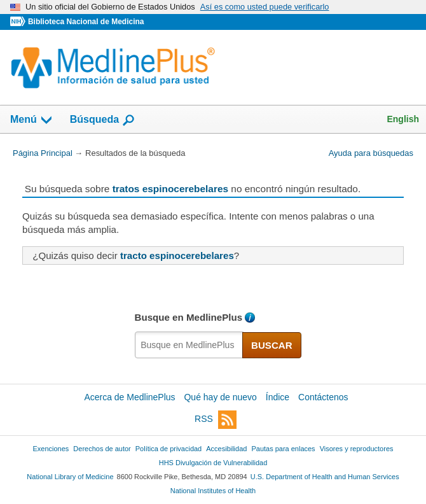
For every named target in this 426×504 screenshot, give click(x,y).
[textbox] (189, 345)
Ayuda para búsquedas (371, 153)
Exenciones (51, 449)
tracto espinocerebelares (177, 255)
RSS (216, 420)
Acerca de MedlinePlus (129, 397)
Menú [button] (32, 120)
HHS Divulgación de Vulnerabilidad (213, 463)
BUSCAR (272, 345)
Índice (278, 397)
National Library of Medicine (70, 477)
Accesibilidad (226, 449)
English (403, 119)
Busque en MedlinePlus (189, 317)
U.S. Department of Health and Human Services (325, 477)
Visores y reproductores (357, 449)
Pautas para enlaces (283, 449)
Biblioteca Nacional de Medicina (86, 22)
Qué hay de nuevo (220, 397)
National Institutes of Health (213, 491)
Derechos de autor (102, 449)
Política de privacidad (168, 449)
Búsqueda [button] (103, 120)
